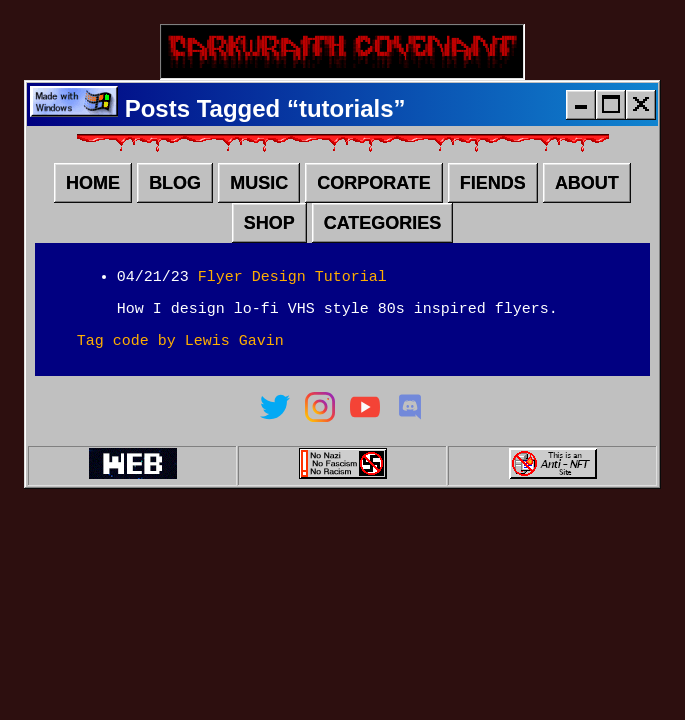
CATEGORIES (383, 231)
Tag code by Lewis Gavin (180, 357)
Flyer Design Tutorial (292, 287)
